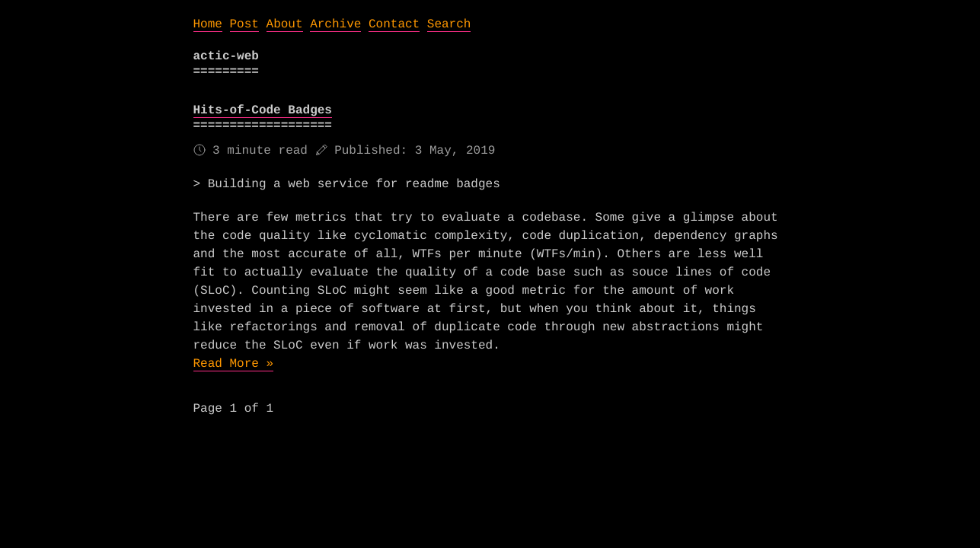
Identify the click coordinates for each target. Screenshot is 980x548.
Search (449, 24)
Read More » (234, 364)
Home (208, 24)
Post (244, 24)
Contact (394, 24)
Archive (335, 24)
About (285, 24)
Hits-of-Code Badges (263, 110)
